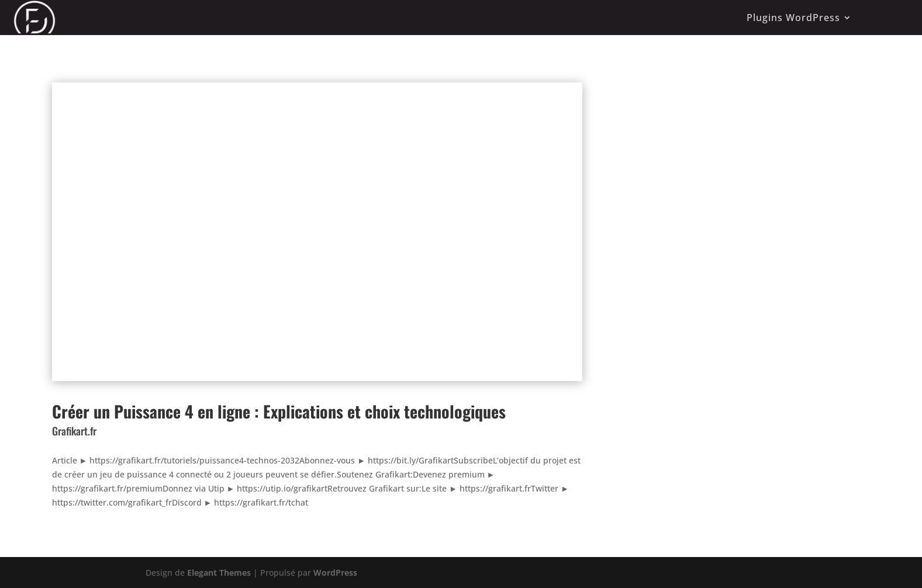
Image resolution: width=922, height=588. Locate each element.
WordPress (335, 573)
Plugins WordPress (793, 18)
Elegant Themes (219, 573)
